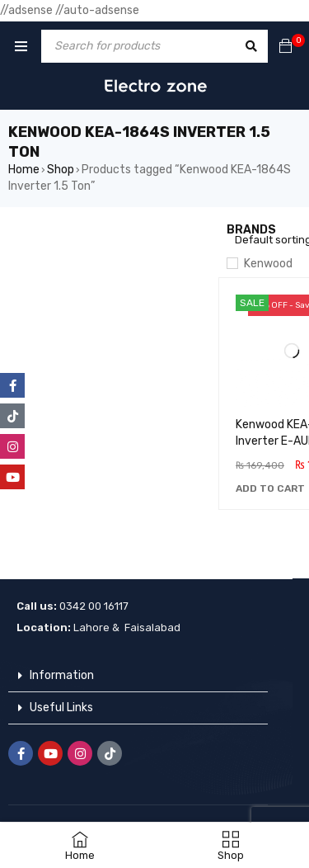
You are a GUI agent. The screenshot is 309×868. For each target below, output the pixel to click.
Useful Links (61, 708)
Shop (61, 170)
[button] (270, 488)
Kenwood (268, 264)
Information (62, 675)
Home (24, 170)
